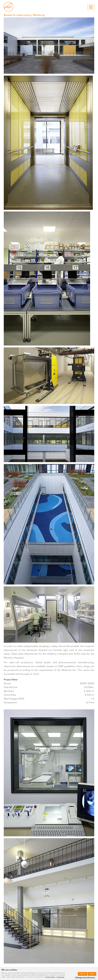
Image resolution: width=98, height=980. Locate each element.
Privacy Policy (50, 977)
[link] (51, 977)
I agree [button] (92, 974)
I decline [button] (83, 974)
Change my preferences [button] (85, 978)
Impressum (61, 977)
